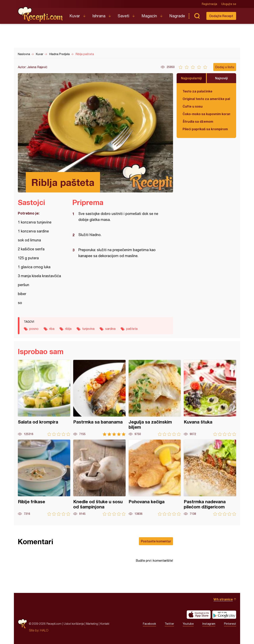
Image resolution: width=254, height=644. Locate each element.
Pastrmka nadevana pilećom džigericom (210, 478)
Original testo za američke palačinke (206, 99)
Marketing (92, 624)
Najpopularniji (191, 78)
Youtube (188, 624)
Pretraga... (197, 16)
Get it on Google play (224, 615)
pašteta (132, 329)
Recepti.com (41, 14)
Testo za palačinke (197, 91)
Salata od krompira (44, 398)
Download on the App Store (199, 615)
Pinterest (230, 624)
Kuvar (75, 16)
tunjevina (88, 329)
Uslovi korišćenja (74, 624)
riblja (68, 329)
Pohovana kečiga (155, 478)
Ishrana (99, 16)
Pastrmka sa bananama (99, 398)
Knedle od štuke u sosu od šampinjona (99, 478)
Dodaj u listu (225, 67)
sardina (110, 329)
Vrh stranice (223, 599)
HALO (44, 630)
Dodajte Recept (221, 16)
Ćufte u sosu (193, 106)
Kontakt (105, 624)
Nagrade (177, 16)
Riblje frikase (44, 478)
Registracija (209, 4)
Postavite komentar (156, 541)
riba (52, 329)
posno (34, 329)
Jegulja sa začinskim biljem (155, 398)
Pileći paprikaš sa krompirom (205, 129)
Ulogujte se (229, 4)
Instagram (209, 624)
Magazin (149, 16)
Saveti (123, 16)
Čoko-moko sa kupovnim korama (206, 114)
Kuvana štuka (210, 398)
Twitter (169, 624)
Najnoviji (221, 78)
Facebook (149, 624)
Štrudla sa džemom (198, 121)
